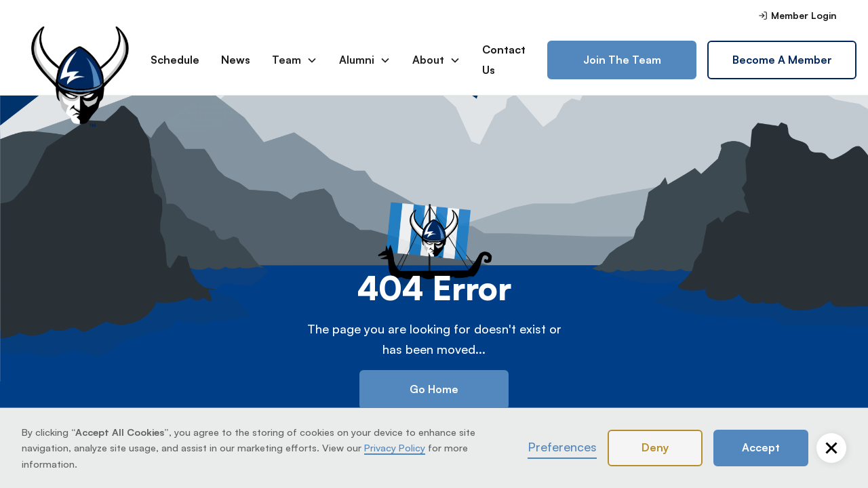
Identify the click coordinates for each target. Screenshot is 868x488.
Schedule (175, 60)
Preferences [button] (562, 447)
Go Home (434, 389)
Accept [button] (761, 447)
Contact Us (504, 60)
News (236, 60)
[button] (831, 448)
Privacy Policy (395, 447)
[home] (80, 60)
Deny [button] (655, 447)
